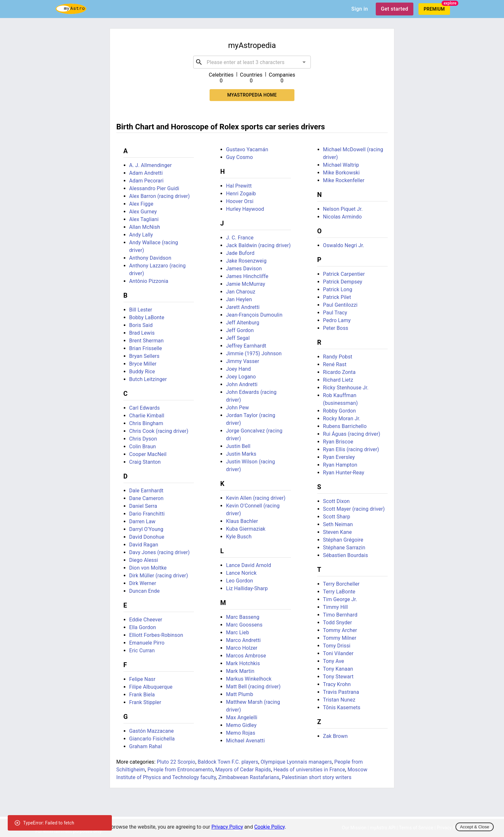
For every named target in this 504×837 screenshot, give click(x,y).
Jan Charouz (241, 292)
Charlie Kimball (147, 416)
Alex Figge (141, 204)
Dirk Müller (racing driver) (159, 576)
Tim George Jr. (340, 599)
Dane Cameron (146, 498)
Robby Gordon (340, 411)
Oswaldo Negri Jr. (344, 245)
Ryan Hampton (340, 465)
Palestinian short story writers (316, 777)
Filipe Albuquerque (151, 687)
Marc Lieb (238, 632)
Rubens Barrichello (345, 426)
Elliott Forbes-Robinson (156, 635)
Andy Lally (141, 235)
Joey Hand (238, 369)
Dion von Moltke (148, 568)
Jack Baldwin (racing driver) (258, 245)
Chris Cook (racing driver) (159, 431)
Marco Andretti (243, 640)
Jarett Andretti (243, 307)
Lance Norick (241, 573)
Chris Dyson (143, 439)
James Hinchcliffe (247, 276)
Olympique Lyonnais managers (296, 762)
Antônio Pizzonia (149, 281)
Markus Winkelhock (249, 679)
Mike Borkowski (341, 173)
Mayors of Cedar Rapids (243, 770)
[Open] (304, 62)
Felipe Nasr (142, 679)
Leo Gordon (239, 581)
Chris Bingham (146, 423)
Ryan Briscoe (338, 442)
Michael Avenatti (245, 741)
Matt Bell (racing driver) (253, 687)
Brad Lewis (142, 333)
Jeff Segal (238, 338)
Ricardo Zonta (339, 372)
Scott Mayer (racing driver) (354, 509)
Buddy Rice (142, 372)
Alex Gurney (143, 212)
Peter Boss (336, 328)
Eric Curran (142, 651)
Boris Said (141, 325)
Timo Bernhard (340, 615)
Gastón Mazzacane (152, 731)
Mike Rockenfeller (344, 180)
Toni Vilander (338, 653)
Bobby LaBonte (147, 317)
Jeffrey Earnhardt (246, 346)
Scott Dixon (336, 501)
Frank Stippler (145, 702)
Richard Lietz (338, 380)
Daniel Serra (143, 506)
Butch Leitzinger (148, 379)
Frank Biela (142, 695)
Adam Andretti (146, 173)
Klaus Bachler (242, 521)
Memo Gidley (241, 725)
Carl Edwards (144, 408)
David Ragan (144, 545)
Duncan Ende (144, 591)
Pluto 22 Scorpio (176, 762)
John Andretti (242, 384)
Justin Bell (238, 446)
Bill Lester (141, 310)
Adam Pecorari (146, 181)
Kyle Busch (239, 537)
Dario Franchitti (147, 514)
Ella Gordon (143, 627)
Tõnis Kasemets (342, 707)
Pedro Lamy (337, 320)
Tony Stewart (338, 677)
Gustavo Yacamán (247, 149)
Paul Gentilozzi (340, 305)
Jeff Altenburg (243, 323)
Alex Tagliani (144, 219)
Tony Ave (334, 661)
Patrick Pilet (337, 297)
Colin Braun (143, 446)
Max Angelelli (242, 717)
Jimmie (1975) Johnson (254, 353)
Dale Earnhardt (146, 491)
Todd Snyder (337, 623)
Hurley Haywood (245, 209)
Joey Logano (241, 377)
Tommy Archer (340, 630)
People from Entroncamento (180, 770)
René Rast (335, 364)
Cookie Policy (270, 827)
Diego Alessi (144, 560)
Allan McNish (145, 227)
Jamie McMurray (246, 284)
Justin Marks (241, 454)
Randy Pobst (338, 357)
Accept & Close (475, 827)
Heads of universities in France (309, 770)
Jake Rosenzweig (246, 261)
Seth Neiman (338, 524)
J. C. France (240, 238)
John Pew (237, 408)
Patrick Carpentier (344, 274)
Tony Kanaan (338, 669)
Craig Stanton (145, 462)
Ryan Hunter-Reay (344, 473)
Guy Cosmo (239, 157)
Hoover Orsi (240, 201)
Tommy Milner (340, 638)
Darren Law (142, 521)
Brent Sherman (147, 341)
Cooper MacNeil (148, 454)
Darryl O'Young (146, 529)
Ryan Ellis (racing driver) (351, 449)
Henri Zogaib (241, 194)
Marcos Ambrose (246, 656)
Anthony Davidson (150, 258)
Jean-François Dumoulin (254, 315)
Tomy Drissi (337, 646)
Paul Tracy (335, 313)
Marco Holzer (242, 648)
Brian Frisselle (146, 348)
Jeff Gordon (240, 330)
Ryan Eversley (339, 457)
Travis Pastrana (341, 692)
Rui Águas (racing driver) (352, 434)
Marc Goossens (244, 625)
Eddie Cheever (146, 620)
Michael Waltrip (341, 165)
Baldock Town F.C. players (228, 762)
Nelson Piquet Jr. (343, 209)
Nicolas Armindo (342, 217)
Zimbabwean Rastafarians (249, 777)
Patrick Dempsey (343, 282)
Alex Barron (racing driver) (160, 196)
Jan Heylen (239, 299)
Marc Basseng (243, 617)
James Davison (244, 269)
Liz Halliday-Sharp (247, 588)
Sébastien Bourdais (346, 555)
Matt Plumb (239, 694)
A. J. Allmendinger (151, 165)
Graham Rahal (146, 746)
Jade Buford (240, 253)
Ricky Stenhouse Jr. (346, 388)
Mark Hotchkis (243, 663)
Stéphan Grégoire (343, 540)
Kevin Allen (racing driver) (256, 498)
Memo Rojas (241, 733)
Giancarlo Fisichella (152, 739)
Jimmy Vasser (243, 361)
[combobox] (252, 62)
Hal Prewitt (239, 186)
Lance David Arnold (248, 565)
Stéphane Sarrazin (344, 548)
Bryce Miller (143, 364)
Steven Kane (337, 532)
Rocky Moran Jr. (342, 418)
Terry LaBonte (339, 592)
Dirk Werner (143, 583)
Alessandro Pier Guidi (154, 188)
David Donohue (147, 537)
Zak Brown (335, 736)
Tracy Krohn (337, 684)
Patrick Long (338, 289)
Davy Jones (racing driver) (160, 552)
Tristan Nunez (339, 700)
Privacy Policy (227, 827)
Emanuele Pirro (147, 643)
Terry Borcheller (341, 584)
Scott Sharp (337, 517)
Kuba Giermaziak (246, 529)
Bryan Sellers (144, 356)
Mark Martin (240, 671)
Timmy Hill (336, 607)
